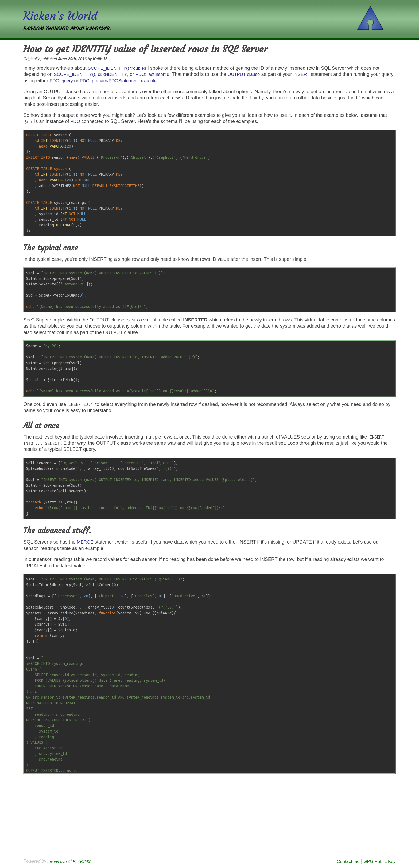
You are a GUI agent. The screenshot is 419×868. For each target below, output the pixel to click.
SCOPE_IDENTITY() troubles (119, 68)
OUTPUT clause (253, 74)
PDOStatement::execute (152, 81)
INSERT (312, 74)
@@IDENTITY (117, 74)
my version (58, 861)
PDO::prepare (110, 81)
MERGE (86, 542)
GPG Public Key (378, 861)
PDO (76, 121)
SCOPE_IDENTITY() (76, 74)
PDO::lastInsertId (159, 74)
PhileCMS (84, 861)
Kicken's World (63, 15)
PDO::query (76, 81)
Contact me (345, 861)
